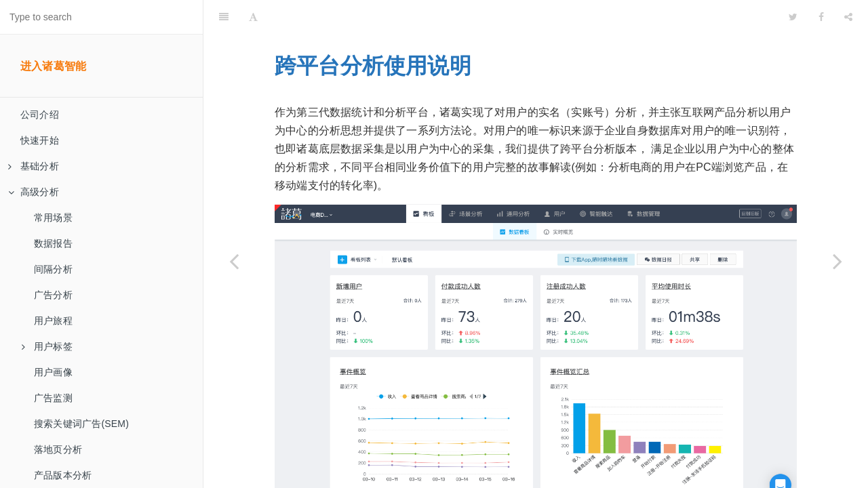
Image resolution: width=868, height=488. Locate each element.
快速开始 (40, 140)
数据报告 (53, 243)
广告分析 (53, 295)
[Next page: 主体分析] (837, 261)
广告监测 (53, 398)
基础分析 (34, 166)
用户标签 (47, 346)
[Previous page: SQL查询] (234, 261)
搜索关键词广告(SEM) (81, 424)
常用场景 (53, 218)
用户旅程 (53, 321)
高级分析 (34, 192)
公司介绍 (40, 115)
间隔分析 (53, 269)
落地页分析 (58, 449)
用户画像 (53, 372)
